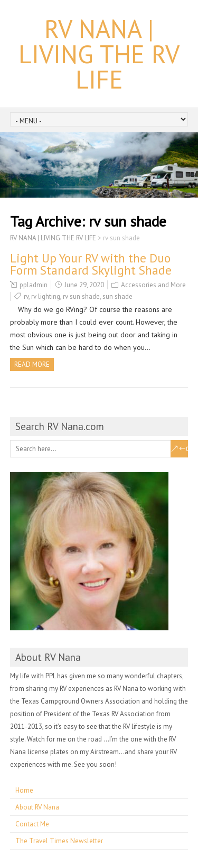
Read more (32, 364)
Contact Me (32, 824)
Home (24, 790)
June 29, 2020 (84, 285)
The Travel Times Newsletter (59, 841)
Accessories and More (153, 285)
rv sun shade (81, 296)
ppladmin (34, 285)
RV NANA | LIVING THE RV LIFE (99, 54)
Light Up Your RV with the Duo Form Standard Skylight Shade (91, 264)
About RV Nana (37, 807)
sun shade (117, 296)
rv (26, 296)
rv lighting (46, 296)
